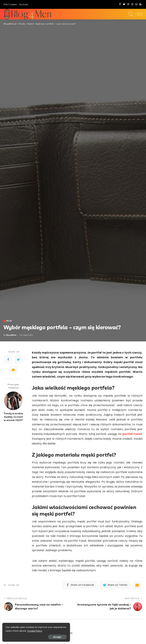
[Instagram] (132, 4)
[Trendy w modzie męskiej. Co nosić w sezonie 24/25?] (13, 401)
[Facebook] (120, 4)
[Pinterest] (128, 4)
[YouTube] (136, 4)
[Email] (13, 370)
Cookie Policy (14, 630)
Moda (9, 321)
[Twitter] (124, 4)
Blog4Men (12, 335)
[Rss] (140, 4)
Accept (43, 636)
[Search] (130, 14)
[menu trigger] (138, 14)
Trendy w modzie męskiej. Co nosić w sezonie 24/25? (13, 417)
